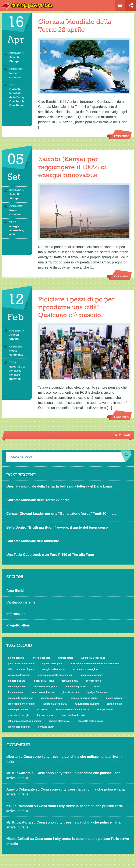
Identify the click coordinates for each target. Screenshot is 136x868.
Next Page (122, 435)
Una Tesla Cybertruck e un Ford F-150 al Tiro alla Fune (50, 555)
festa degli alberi (17, 686)
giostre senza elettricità (21, 664)
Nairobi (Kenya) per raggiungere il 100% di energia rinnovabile (72, 167)
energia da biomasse (53, 669)
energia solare (105, 709)
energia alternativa (59, 721)
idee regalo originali (19, 727)
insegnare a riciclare (92, 675)
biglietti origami (17, 681)
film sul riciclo (45, 715)
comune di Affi (46, 727)
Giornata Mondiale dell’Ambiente (33, 541)
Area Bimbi (15, 591)
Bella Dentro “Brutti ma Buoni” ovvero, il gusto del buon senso (57, 527)
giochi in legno (114, 698)
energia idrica (93, 681)
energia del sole (41, 658)
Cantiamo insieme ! (22, 602)
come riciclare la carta (73, 715)
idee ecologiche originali (22, 704)
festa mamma (15, 692)
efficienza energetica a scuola (24, 721)
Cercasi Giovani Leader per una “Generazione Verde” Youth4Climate (61, 514)
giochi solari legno (44, 681)
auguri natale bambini (87, 704)
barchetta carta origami (91, 721)
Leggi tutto (122, 136)
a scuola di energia (19, 715)
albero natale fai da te (93, 658)
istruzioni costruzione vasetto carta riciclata (95, 664)
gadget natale (66, 658)
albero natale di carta (55, 704)
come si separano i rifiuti (84, 698)
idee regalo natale (18, 709)
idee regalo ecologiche (21, 698)
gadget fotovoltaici (98, 692)
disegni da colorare (52, 698)
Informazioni (16, 614)
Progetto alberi (18, 625)
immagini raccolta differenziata (55, 675)
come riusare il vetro (42, 692)
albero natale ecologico (21, 669)
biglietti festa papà (52, 664)
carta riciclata (114, 704)
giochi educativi (71, 692)
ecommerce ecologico (85, 669)
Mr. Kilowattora (19, 773)
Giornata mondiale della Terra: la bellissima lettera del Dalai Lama (59, 486)
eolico (13, 234)
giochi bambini (16, 658)
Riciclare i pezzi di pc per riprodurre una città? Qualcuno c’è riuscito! (76, 307)
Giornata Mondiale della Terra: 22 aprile (38, 500)
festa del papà (70, 681)
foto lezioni (42, 709)
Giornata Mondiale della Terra (16, 93)
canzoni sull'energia (19, 675)
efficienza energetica (46, 686)
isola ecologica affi (76, 686)
